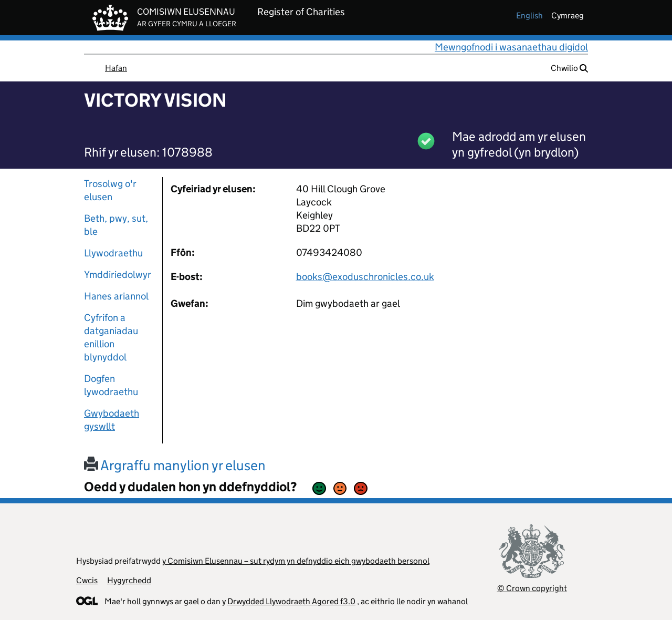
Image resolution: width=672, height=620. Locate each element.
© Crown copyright (532, 588)
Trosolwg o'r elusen (110, 190)
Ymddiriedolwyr (118, 275)
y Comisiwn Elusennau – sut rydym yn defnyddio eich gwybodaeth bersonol (296, 561)
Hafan (116, 68)
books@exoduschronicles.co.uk (365, 277)
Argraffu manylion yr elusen (175, 465)
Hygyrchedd (129, 580)
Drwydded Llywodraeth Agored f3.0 (291, 601)
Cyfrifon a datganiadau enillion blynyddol (111, 337)
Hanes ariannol (116, 296)
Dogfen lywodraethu (111, 385)
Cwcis (87, 580)
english (529, 16)
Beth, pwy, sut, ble (116, 225)
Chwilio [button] (569, 68)
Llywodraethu (113, 253)
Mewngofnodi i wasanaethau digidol (511, 47)
